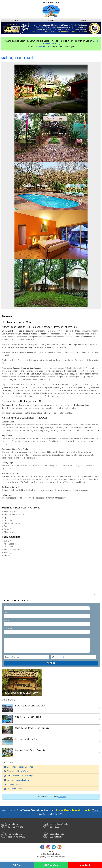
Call (17, 20)
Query (6, 636)
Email (6, 613)
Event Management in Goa (18, 780)
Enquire (50, 20)
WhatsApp (51, 865)
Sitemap (51, 851)
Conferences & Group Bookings (20, 776)
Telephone (7, 621)
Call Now (17, 865)
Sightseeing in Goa (15, 784)
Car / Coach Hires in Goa (17, 771)
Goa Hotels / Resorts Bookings (20, 767)
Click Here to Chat (43, 46)
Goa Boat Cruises (14, 789)
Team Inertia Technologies (56, 857)
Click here (62, 797)
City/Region (8, 628)
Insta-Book (85, 865)
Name (6, 605)
